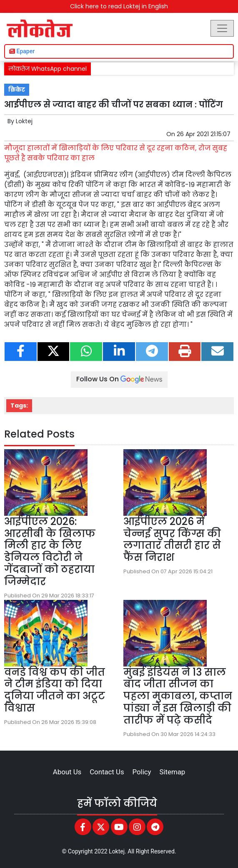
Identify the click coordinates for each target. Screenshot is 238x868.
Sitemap (172, 772)
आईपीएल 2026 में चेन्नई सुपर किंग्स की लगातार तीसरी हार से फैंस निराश (172, 539)
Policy (142, 772)
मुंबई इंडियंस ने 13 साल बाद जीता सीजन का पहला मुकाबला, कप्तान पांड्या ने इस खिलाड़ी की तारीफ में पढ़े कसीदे (178, 696)
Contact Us (107, 772)
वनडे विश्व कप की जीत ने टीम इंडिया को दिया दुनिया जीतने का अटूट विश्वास (55, 690)
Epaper (22, 51)
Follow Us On (119, 379)
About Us (67, 772)
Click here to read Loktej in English (119, 6)
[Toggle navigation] (222, 28)
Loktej (24, 121)
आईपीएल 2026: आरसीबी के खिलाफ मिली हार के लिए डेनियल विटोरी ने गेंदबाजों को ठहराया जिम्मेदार (50, 551)
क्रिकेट (17, 90)
